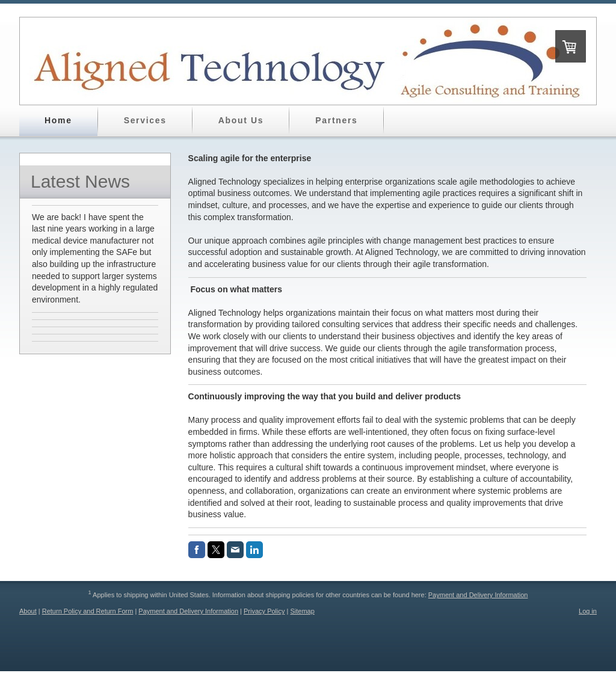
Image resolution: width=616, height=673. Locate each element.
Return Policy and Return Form (88, 611)
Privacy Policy (264, 611)
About (28, 611)
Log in (588, 611)
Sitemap (302, 611)
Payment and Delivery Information (478, 595)
